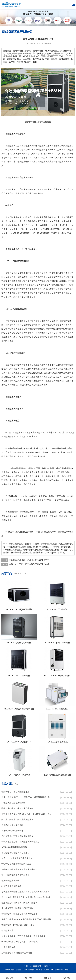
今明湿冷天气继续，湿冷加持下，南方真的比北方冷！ (25, 892)
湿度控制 (22, 468)
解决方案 (28, 977)
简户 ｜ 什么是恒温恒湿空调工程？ (17, 858)
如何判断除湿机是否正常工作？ (15, 875)
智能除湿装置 (7, 930)
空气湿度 (21, 297)
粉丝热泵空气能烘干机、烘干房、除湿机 (19, 903)
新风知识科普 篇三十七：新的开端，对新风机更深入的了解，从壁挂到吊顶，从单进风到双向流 (27, 797)
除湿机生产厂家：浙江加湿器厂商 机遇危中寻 (29, 564)
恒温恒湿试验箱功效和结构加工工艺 (17, 864)
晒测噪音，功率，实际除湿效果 (15, 792)
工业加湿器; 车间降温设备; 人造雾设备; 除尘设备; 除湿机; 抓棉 (27, 897)
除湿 (41, 146)
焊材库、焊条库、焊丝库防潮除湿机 (17, 819)
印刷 (21, 516)
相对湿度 (66, 468)
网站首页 (9, 977)
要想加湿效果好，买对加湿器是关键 (17, 808)
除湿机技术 (18, 496)
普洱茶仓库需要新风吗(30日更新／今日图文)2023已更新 (26, 814)
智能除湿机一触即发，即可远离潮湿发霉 (19, 914)
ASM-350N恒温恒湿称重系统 (14, 847)
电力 (66, 512)
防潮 (7, 520)
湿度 (13, 273)
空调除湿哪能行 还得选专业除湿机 (17, 953)
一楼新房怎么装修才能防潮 (13, 803)
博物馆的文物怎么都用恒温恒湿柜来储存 (19, 869)
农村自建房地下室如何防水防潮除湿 (17, 836)
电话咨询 (66, 977)
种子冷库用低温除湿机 (11, 886)
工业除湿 (16, 532)
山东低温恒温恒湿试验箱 (12, 831)
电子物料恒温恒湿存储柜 (12, 825)
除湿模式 (23, 277)
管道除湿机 (10, 177)
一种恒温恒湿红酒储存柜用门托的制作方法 (20, 942)
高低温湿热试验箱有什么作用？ (15, 853)
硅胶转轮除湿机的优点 (11, 881)
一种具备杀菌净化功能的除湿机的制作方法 (20, 842)
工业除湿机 (55, 448)
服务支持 (47, 977)
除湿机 (12, 146)
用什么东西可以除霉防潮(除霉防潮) (17, 908)
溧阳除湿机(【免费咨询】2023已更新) (18, 925)
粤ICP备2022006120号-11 (61, 970)
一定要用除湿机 (8, 947)
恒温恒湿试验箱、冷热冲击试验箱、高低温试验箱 (23, 936)
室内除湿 (48, 532)
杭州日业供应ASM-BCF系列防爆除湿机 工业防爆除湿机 (26, 919)
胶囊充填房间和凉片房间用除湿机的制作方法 (29, 560)
